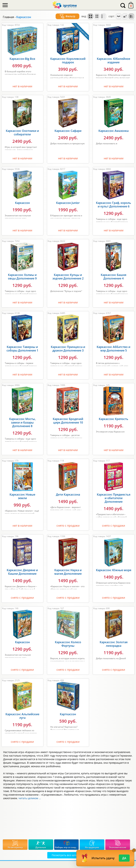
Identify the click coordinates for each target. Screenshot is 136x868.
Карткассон (68, 714)
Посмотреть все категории (68, 855)
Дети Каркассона (68, 495)
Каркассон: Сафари (68, 131)
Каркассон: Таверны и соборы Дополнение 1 (22, 349)
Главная (8, 17)
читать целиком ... (30, 798)
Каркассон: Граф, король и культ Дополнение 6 (114, 205)
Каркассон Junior (68, 203)
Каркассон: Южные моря (114, 570)
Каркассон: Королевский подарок (68, 61)
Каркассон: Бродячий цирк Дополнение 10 (68, 421)
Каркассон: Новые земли (22, 496)
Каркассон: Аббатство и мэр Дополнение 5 (114, 349)
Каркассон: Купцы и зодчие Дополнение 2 (68, 277)
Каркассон (22, 203)
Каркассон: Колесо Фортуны (68, 644)
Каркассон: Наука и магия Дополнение (68, 572)
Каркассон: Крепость (114, 419)
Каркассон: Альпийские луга (22, 716)
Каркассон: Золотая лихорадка (114, 644)
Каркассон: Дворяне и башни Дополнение (22, 572)
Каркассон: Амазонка (114, 131)
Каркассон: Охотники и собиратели (22, 133)
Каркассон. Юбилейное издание (114, 61)
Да (124, 858)
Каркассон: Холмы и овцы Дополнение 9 (22, 277)
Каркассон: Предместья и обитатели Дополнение (114, 498)
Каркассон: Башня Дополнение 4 (114, 277)
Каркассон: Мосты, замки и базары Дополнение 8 (22, 422)
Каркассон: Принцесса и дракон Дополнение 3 (68, 349)
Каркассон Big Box (22, 59)
